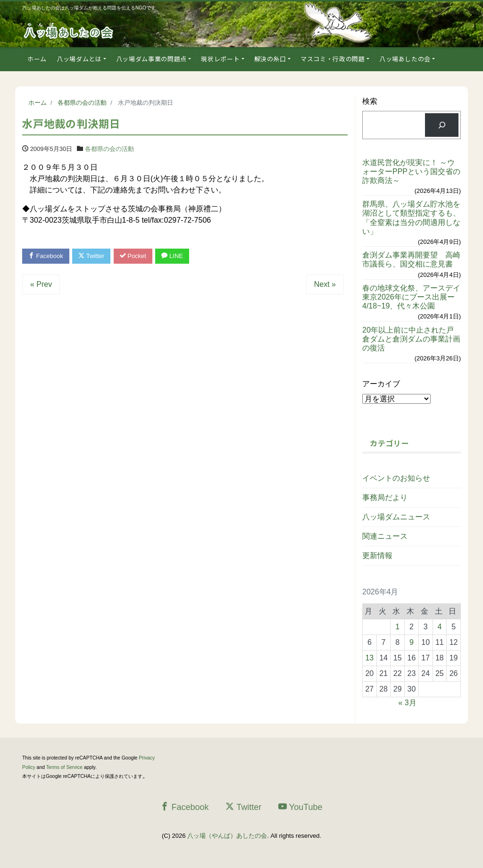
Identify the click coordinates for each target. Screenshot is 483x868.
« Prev (41, 284)
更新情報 (377, 555)
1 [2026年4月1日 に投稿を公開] (397, 627)
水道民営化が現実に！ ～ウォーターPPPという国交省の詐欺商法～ (411, 171)
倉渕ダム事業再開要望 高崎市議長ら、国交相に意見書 (411, 259)
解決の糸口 (270, 59)
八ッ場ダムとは (79, 59)
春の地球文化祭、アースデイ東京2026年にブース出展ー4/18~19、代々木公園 (411, 297)
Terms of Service (64, 767)
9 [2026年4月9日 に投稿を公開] (412, 642)
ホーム (37, 59)
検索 (370, 101)
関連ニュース (385, 536)
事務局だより (385, 497)
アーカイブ (381, 384)
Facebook (46, 256)
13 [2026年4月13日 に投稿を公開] (369, 658)
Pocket (133, 256)
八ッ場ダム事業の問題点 (151, 59)
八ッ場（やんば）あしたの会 (227, 836)
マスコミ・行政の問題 (333, 59)
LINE (172, 256)
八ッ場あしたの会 (405, 59)
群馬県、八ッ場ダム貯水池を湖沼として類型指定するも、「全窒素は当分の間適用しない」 (411, 218)
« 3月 (407, 703)
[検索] (442, 125)
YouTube (300, 807)
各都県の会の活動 (109, 149)
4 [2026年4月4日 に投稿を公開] (439, 627)
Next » (325, 284)
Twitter (91, 256)
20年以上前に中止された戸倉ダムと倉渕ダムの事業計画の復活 (411, 339)
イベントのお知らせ (396, 478)
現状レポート (220, 59)
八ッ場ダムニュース (396, 517)
